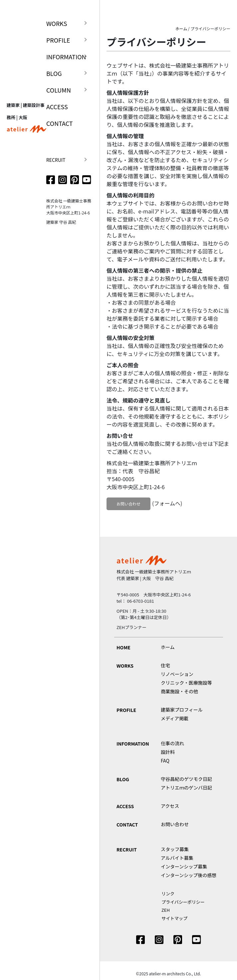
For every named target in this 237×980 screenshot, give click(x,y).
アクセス (170, 806)
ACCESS (57, 107)
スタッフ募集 (175, 849)
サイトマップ (174, 918)
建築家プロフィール (182, 710)
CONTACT (60, 123)
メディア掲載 (175, 718)
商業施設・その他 (179, 691)
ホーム (181, 28)
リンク (168, 894)
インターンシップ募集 (184, 866)
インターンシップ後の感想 (189, 875)
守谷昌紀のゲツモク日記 (186, 779)
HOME (123, 647)
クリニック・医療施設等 (186, 683)
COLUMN (59, 90)
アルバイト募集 (177, 858)
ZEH (166, 910)
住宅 (165, 665)
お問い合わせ (128, 504)
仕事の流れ (172, 743)
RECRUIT (56, 160)
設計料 (168, 752)
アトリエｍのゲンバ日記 (186, 788)
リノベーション (177, 674)
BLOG (54, 73)
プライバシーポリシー (183, 902)
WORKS (57, 23)
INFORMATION (66, 57)
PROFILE (58, 40)
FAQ (165, 761)
